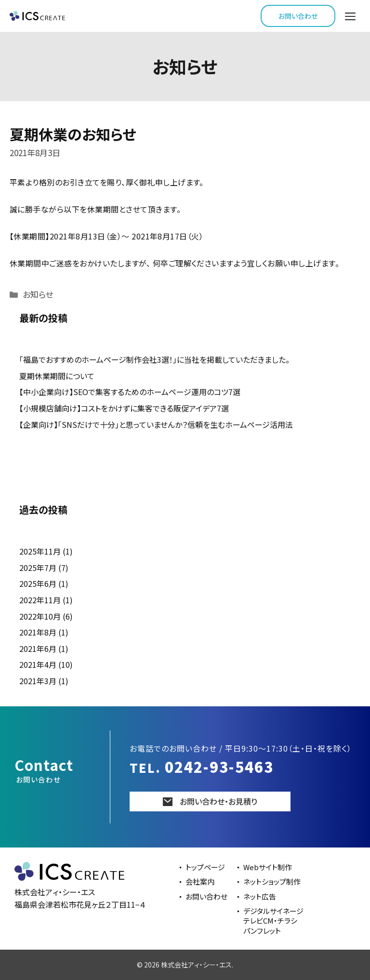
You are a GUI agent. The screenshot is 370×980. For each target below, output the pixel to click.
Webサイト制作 (268, 867)
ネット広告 (260, 896)
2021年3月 (38, 681)
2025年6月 (38, 583)
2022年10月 (40, 616)
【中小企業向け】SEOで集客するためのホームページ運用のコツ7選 (130, 392)
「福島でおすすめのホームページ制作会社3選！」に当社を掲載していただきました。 (154, 359)
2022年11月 (40, 600)
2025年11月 (40, 551)
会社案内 (200, 881)
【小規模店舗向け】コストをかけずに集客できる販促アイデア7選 (124, 408)
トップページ (205, 867)
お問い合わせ (298, 16)
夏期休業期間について (57, 376)
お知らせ (38, 294)
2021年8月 (38, 632)
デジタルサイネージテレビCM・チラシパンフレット (273, 921)
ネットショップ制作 (272, 881)
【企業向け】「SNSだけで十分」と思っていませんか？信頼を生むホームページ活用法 (156, 424)
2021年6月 (38, 649)
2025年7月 (38, 568)
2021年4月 (38, 664)
